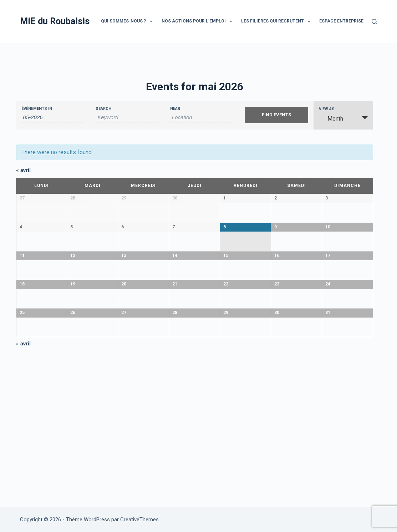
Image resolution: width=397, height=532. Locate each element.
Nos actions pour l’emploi (198, 21)
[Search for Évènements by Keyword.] (128, 117)
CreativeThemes (139, 520)
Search (103, 109)
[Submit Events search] (277, 115)
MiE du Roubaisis (55, 21)
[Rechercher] (374, 22)
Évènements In (37, 109)
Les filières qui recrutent (277, 21)
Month (331, 118)
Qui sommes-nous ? (128, 21)
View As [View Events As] (327, 109)
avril (23, 170)
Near (175, 109)
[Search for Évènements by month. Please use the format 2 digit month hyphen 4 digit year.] (53, 117)
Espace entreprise (341, 21)
